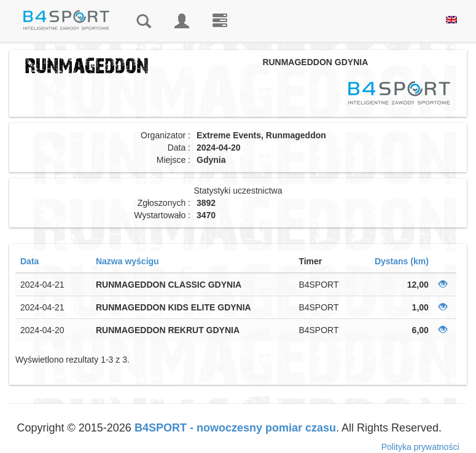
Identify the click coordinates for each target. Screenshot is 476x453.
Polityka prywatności (420, 447)
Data (29, 261)
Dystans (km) (402, 261)
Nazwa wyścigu (127, 261)
